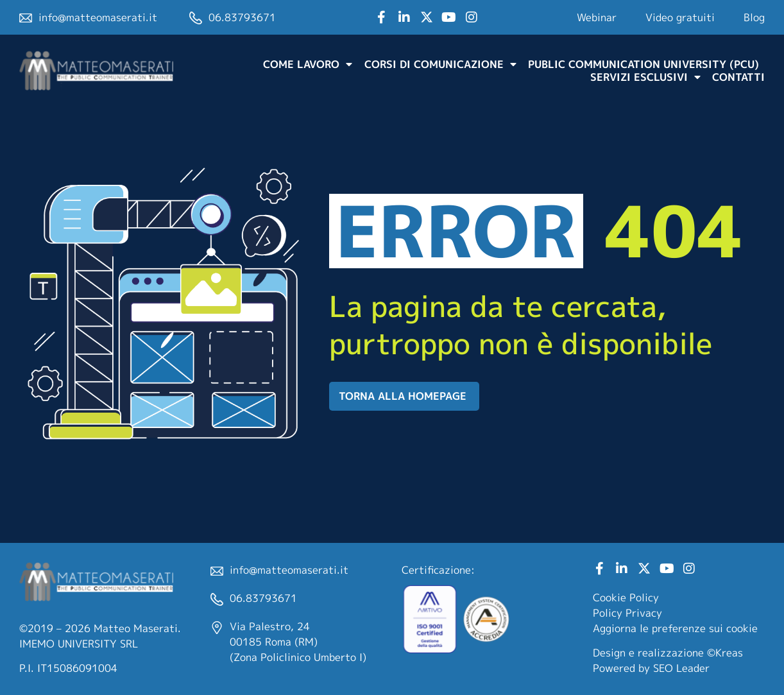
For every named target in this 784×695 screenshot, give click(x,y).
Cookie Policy (626, 597)
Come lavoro (308, 64)
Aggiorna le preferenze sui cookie (675, 628)
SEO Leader (681, 668)
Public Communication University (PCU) (643, 64)
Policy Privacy (627, 613)
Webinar (597, 17)
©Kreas (725, 653)
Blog (754, 17)
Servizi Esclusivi (645, 77)
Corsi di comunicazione (440, 64)
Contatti (738, 77)
